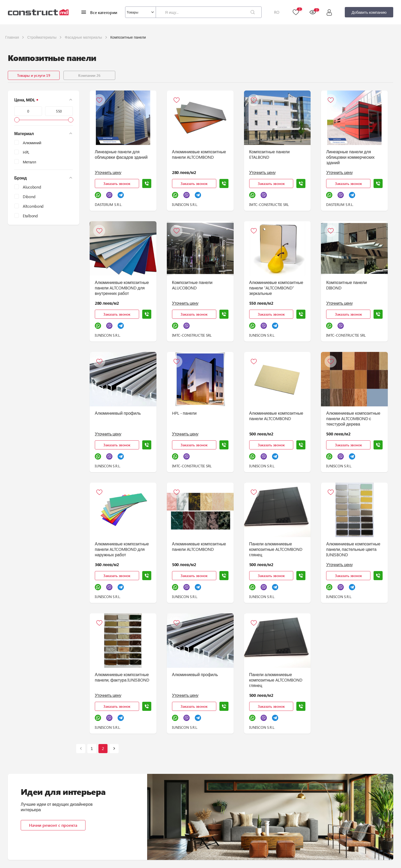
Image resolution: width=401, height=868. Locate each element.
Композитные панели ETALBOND (269, 154)
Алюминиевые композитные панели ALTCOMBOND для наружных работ (122, 549)
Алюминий (32, 143)
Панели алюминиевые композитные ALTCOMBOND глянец (276, 549)
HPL (26, 152)
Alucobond (32, 187)
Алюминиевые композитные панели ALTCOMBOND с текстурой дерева (353, 418)
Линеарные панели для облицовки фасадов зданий (121, 154)
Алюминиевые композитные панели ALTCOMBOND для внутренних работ (122, 288)
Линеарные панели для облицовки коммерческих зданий (350, 157)
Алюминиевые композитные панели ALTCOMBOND (199, 154)
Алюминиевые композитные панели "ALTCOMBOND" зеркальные (276, 288)
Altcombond (33, 206)
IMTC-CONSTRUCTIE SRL (269, 204)
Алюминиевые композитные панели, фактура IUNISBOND (122, 677)
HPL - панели (184, 413)
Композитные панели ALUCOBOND (192, 285)
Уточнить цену (108, 172)
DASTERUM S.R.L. (109, 204)
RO (277, 12)
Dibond (29, 197)
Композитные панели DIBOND (346, 285)
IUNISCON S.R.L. (185, 204)
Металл (29, 162)
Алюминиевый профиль (118, 413)
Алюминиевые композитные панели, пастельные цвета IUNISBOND (353, 549)
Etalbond (30, 216)
